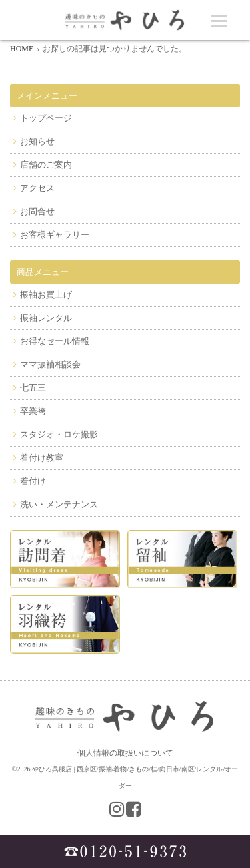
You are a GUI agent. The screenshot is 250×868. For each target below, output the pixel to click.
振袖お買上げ (46, 295)
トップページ (46, 118)
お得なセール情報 (55, 341)
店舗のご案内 (46, 165)
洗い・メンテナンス (59, 504)
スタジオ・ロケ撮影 (59, 434)
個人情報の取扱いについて (125, 753)
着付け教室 (42, 458)
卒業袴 (33, 411)
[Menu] (219, 20)
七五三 (33, 388)
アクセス (37, 188)
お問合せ (37, 211)
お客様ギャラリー (55, 235)
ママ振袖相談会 (50, 364)
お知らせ (37, 141)
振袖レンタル (46, 318)
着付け (33, 481)
